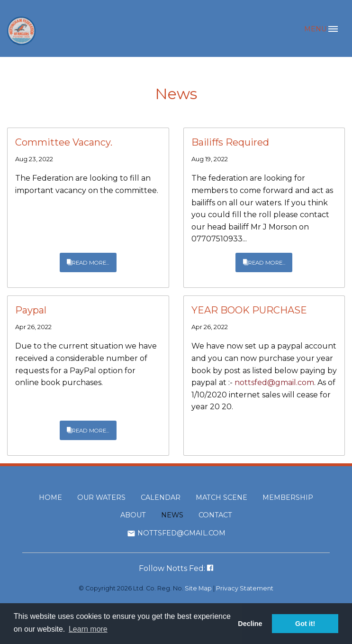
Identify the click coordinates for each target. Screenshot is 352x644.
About (133, 515)
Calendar (161, 497)
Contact (215, 515)
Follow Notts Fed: (176, 568)
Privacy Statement (245, 588)
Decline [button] (250, 624)
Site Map (198, 588)
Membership (288, 497)
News (172, 515)
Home (50, 497)
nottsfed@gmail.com (274, 382)
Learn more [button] (88, 629)
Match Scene (221, 497)
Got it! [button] (305, 624)
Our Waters (101, 497)
